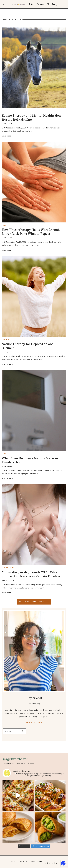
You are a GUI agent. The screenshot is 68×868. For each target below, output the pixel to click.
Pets (11, 111)
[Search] (22, 731)
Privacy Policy (51, 863)
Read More (7, 136)
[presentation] (34, 68)
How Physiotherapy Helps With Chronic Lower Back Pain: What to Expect (31, 232)
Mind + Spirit (7, 339)
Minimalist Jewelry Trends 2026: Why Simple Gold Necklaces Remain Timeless (31, 574)
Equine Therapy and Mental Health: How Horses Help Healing (32, 117)
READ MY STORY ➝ (34, 722)
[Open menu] (64, 4)
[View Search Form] (4, 4)
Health (4, 111)
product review (8, 568)
